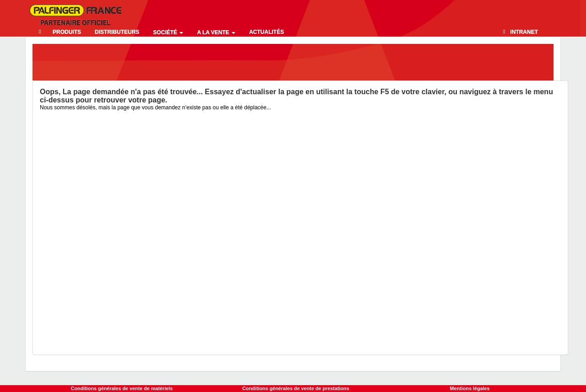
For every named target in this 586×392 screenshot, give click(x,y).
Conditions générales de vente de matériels (122, 388)
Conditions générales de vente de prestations (296, 388)
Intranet (524, 32)
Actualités (266, 32)
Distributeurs (117, 32)
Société (168, 32)
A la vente (216, 32)
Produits (67, 32)
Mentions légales (470, 388)
